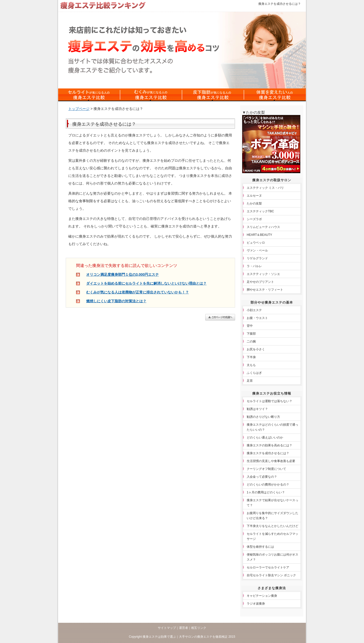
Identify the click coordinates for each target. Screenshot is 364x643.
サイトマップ (167, 628)
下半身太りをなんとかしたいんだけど (272, 526)
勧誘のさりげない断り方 (263, 417)
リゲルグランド (257, 258)
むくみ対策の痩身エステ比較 (151, 95)
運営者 (184, 628)
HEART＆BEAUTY (259, 235)
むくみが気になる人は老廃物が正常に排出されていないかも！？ (138, 292)
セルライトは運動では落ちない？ (269, 401)
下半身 (251, 357)
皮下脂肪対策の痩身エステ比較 (213, 95)
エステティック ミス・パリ (265, 188)
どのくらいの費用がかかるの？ (268, 485)
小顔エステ (254, 310)
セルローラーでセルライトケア (268, 567)
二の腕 (251, 341)
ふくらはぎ (254, 373)
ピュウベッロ (256, 243)
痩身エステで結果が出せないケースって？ (272, 503)
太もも (251, 365)
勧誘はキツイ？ (257, 409)
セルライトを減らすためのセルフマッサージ (272, 536)
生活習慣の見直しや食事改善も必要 (271, 461)
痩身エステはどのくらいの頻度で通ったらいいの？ (272, 427)
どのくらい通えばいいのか (265, 438)
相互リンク (199, 628)
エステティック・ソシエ (263, 274)
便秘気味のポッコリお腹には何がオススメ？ (272, 557)
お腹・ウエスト (257, 318)
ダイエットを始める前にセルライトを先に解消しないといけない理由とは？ (146, 283)
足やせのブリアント (260, 282)
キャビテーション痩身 (262, 596)
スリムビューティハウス (263, 227)
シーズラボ (254, 219)
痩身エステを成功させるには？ (268, 453)
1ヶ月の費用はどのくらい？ (266, 492)
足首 (250, 381)
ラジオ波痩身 (256, 604)
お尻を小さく (256, 349)
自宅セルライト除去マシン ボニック (271, 575)
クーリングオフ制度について (266, 469)
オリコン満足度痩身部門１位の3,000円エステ (122, 274)
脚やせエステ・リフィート (265, 290)
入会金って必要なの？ (262, 477)
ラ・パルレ (254, 266)
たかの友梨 (254, 203)
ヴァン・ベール (257, 250)
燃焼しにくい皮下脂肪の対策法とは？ (116, 301)
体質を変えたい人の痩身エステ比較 (275, 95)
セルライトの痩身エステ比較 (89, 95)
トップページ (79, 109)
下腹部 (251, 334)
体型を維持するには (260, 547)
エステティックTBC (260, 211)
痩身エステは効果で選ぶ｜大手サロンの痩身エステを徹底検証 (185, 637)
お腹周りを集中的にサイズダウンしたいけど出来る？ (272, 516)
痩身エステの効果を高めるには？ (269, 445)
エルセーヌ (254, 196)
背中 (250, 326)
